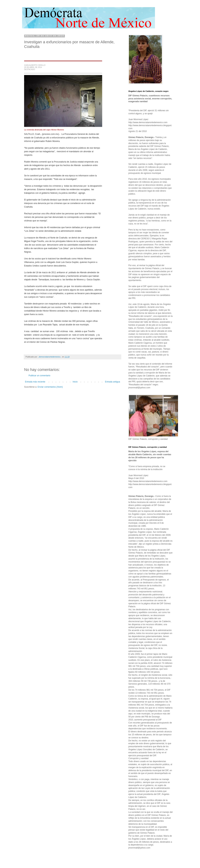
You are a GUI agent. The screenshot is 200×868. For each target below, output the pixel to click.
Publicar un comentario (39, 376)
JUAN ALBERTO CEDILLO (35, 65)
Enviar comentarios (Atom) (50, 387)
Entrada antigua (112, 382)
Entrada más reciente (35, 382)
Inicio (75, 382)
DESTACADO (30, 69)
